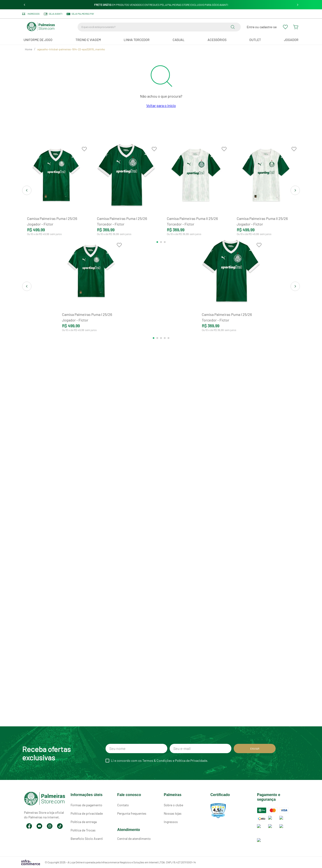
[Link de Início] (29, 49)
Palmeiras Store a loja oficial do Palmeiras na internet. (44, 804)
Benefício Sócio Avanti (87, 839)
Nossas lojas (173, 813)
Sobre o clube (173, 805)
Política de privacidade (87, 813)
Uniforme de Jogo (38, 40)
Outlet (255, 40)
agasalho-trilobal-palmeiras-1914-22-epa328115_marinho (71, 49)
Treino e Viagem (88, 40)
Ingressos (171, 822)
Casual (179, 40)
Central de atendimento (134, 839)
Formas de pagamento (86, 805)
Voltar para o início (161, 105)
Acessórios (217, 40)
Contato (123, 805)
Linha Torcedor (137, 40)
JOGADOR (291, 40)
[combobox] (159, 27)
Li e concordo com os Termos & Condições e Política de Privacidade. (159, 761)
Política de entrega (84, 822)
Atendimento (129, 830)
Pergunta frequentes (132, 813)
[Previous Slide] (25, 5)
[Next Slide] (298, 5)
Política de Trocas (83, 830)
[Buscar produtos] (234, 27)
